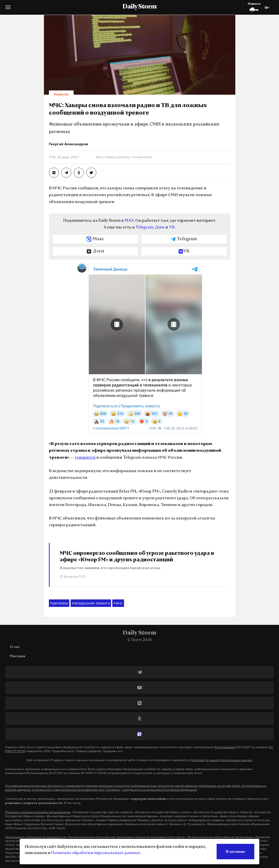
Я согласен (235, 851)
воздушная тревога (91, 603)
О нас (15, 647)
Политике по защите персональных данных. (222, 760)
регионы (59, 603)
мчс (118, 603)
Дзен (160, 227)
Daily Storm (139, 7)
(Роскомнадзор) (225, 747)
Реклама (18, 656)
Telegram (144, 227)
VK (172, 227)
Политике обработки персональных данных (96, 853)
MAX (129, 221)
